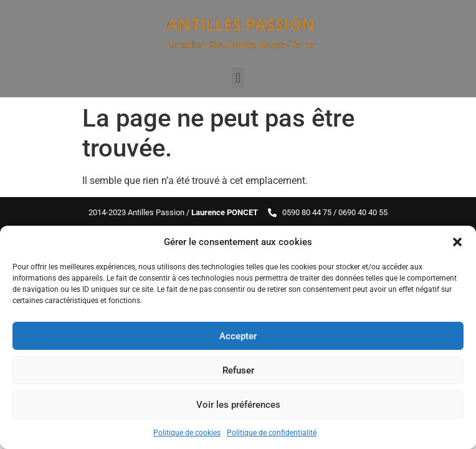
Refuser (238, 370)
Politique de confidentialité (272, 433)
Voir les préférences (238, 405)
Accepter (238, 336)
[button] (457, 242)
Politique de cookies (187, 433)
